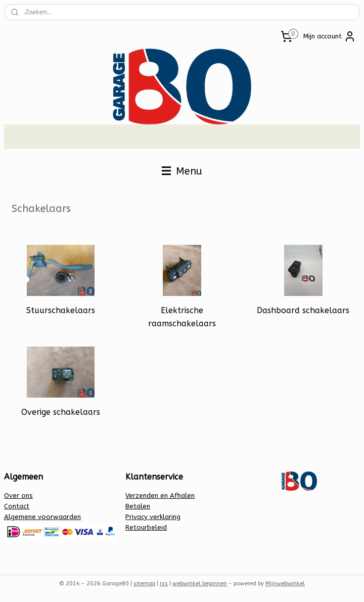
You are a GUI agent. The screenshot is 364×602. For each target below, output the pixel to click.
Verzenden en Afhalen (160, 496)
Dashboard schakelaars (303, 310)
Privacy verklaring (153, 517)
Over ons (18, 496)
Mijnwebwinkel (285, 584)
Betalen (138, 506)
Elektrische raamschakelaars (182, 317)
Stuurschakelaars (61, 310)
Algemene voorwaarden (42, 517)
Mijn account (330, 36)
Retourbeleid (146, 527)
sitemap (144, 584)
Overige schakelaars (61, 412)
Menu (182, 171)
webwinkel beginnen (200, 584)
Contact (17, 506)
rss (164, 584)
